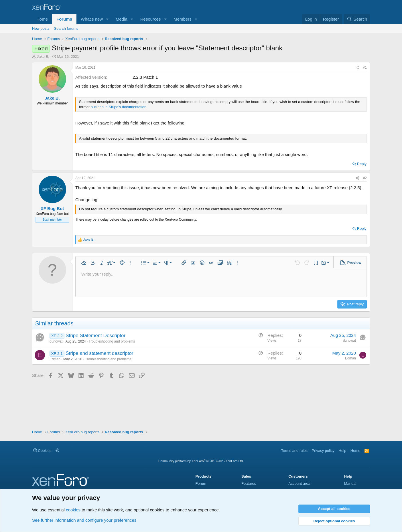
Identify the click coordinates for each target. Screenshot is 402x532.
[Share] (357, 68)
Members (183, 19)
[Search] (357, 19)
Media (122, 19)
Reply (362, 164)
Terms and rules (294, 451)
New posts (41, 28)
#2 (365, 178)
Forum (201, 483)
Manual (350, 483)
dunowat (56, 341)
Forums (64, 19)
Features (249, 483)
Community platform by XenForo (201, 461)
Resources (151, 19)
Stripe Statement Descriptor (95, 336)
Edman (55, 359)
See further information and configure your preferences (84, 520)
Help (343, 451)
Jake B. (43, 57)
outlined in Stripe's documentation (118, 107)
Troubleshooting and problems (112, 341)
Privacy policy (323, 451)
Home (42, 19)
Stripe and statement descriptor (99, 353)
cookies (73, 510)
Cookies (42, 451)
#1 (365, 68)
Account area (299, 483)
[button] (107, 19)
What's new (92, 19)
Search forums (66, 28)
